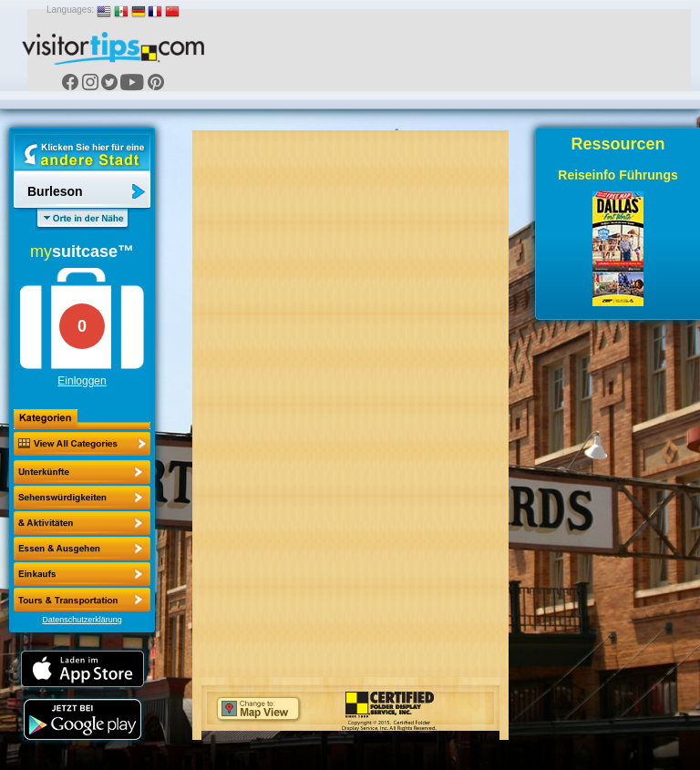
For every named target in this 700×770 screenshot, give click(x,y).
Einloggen (82, 381)
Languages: (70, 10)
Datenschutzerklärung (82, 620)
